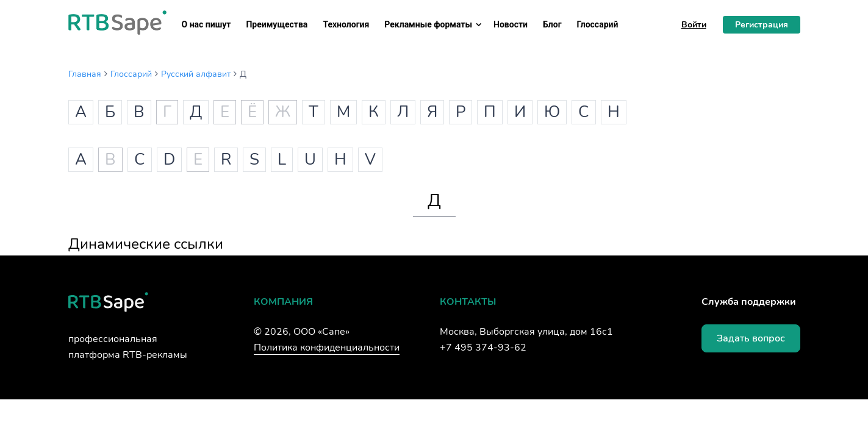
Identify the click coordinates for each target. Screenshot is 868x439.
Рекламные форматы (428, 24)
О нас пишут (206, 24)
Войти (694, 25)
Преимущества (277, 24)
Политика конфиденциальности (327, 348)
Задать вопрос (751, 338)
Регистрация (762, 25)
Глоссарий (598, 24)
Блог (552, 24)
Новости (511, 24)
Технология (346, 24)
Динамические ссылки (146, 244)
